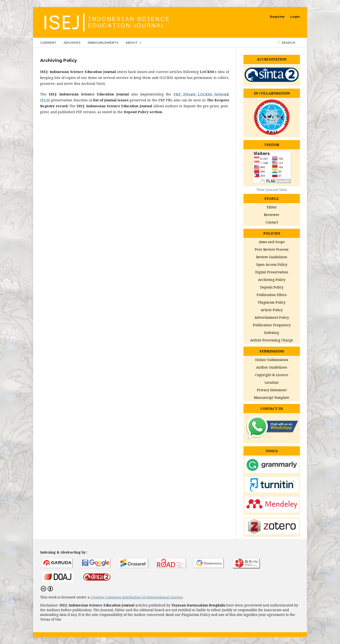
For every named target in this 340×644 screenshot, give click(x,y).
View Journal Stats (272, 190)
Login (295, 17)
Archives (72, 43)
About (132, 43)
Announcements (103, 43)
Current (48, 43)
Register (277, 17)
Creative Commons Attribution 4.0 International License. (137, 597)
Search (288, 43)
